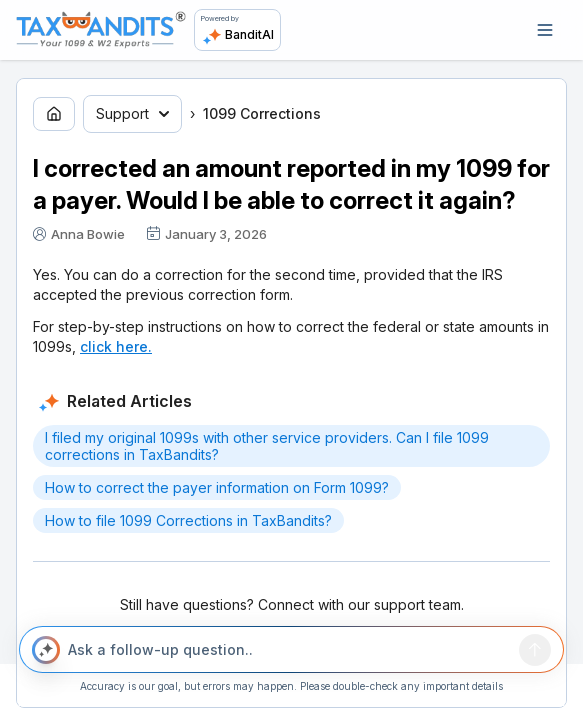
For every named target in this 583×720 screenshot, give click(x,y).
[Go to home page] (54, 114)
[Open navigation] (545, 30)
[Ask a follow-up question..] (289, 650)
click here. (116, 346)
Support (132, 113)
